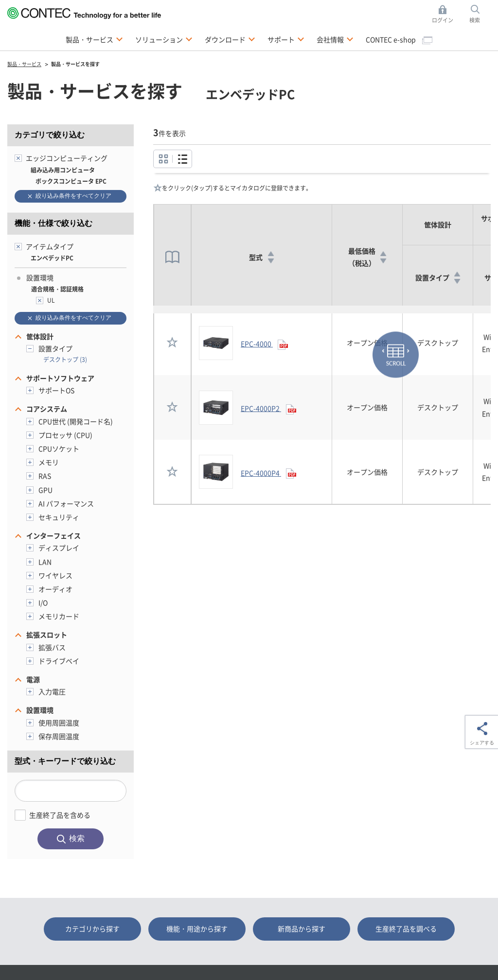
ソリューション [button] (164, 39)
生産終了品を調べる (406, 928)
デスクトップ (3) (65, 359)
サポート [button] (286, 39)
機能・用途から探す (197, 928)
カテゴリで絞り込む (50, 135)
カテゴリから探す (92, 928)
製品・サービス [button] (94, 39)
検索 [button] (480, 14)
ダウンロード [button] (230, 39)
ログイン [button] (445, 14)
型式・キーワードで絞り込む (65, 761)
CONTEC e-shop (399, 39)
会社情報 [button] (335, 39)
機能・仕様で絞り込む (53, 223)
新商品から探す (302, 928)
